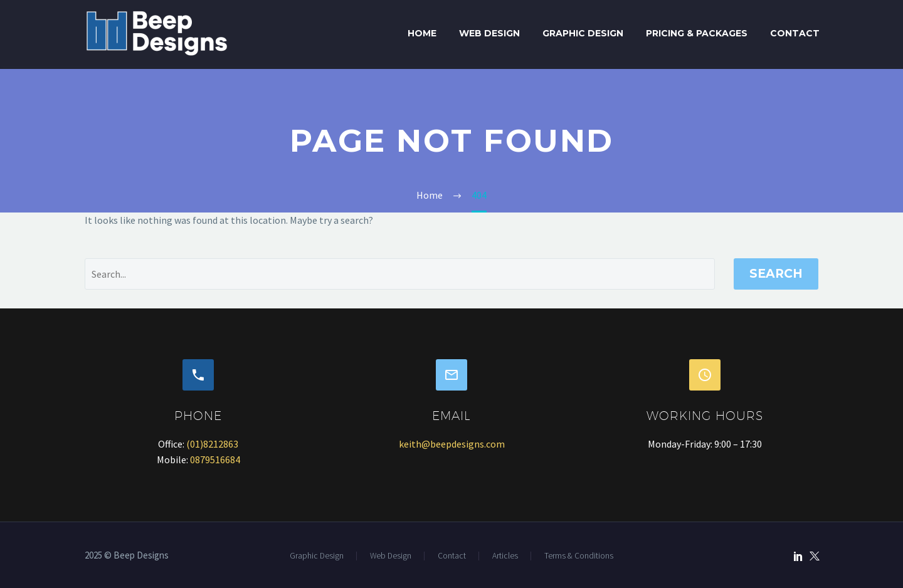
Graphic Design (583, 33)
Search (776, 274)
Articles (505, 556)
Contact (795, 33)
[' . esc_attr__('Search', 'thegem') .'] (400, 274)
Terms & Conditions (579, 556)
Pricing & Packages (697, 33)
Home (422, 33)
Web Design (489, 33)
